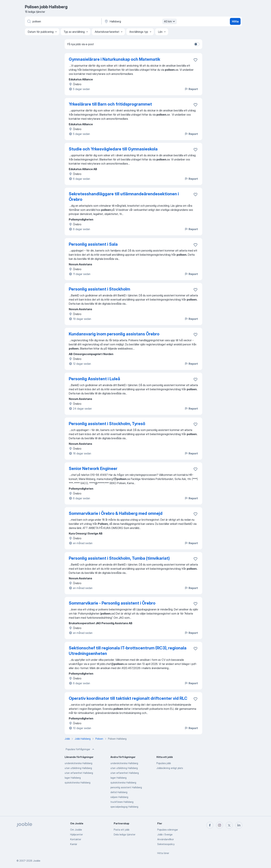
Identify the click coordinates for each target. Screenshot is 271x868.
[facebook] (210, 825)
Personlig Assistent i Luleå (94, 379)
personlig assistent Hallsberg (126, 787)
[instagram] (219, 825)
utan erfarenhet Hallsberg (79, 773)
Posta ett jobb (122, 830)
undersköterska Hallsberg (78, 763)
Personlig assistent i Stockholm (99, 289)
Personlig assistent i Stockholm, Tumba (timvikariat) (119, 558)
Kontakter (76, 839)
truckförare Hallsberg (122, 802)
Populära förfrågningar (80, 749)
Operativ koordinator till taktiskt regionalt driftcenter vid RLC (128, 698)
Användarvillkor (165, 839)
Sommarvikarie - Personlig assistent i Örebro (112, 603)
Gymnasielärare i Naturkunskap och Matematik (115, 59)
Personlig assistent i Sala (93, 244)
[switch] (197, 44)
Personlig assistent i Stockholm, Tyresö (107, 424)
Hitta (235, 21)
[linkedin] (239, 825)
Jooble (37, 861)
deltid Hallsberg (119, 792)
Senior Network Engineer (93, 469)
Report (191, 89)
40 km (170, 21)
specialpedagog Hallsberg (124, 807)
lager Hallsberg (73, 778)
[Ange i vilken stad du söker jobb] (140, 21)
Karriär (74, 844)
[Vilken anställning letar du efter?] (63, 21)
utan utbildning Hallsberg (78, 768)
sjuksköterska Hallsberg (78, 783)
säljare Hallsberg (119, 797)
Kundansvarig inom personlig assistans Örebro (114, 334)
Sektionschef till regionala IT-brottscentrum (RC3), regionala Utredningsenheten (128, 651)
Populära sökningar (168, 830)
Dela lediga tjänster (125, 834)
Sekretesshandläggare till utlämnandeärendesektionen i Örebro (124, 197)
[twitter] (229, 825)
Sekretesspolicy (166, 844)
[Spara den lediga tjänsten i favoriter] (195, 60)
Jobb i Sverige (165, 834)
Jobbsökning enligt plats (170, 768)
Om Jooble (76, 830)
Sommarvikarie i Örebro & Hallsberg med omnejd (116, 513)
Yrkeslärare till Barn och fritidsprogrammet (110, 104)
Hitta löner (163, 853)
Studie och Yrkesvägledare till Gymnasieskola (113, 149)
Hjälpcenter (76, 834)
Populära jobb (164, 763)
